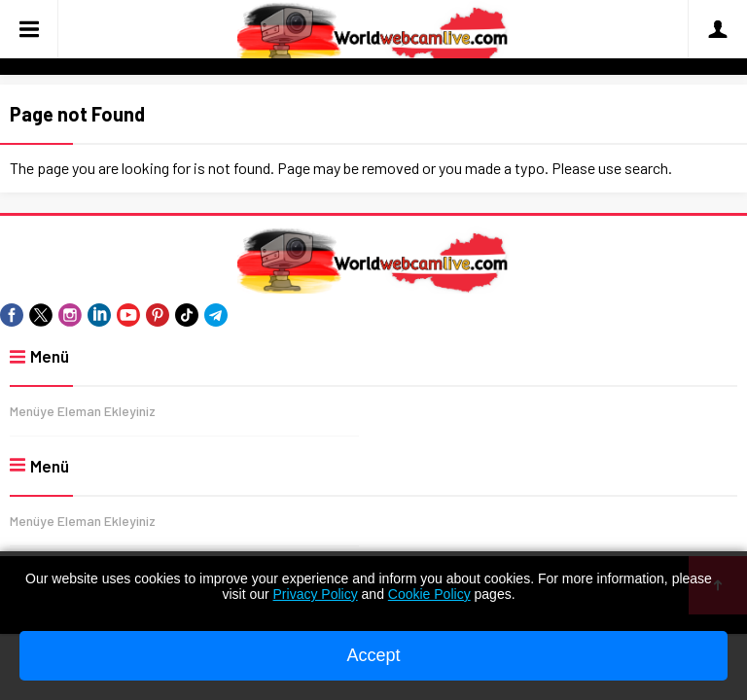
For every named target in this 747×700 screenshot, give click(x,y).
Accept (373, 655)
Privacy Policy (316, 594)
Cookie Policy (429, 594)
